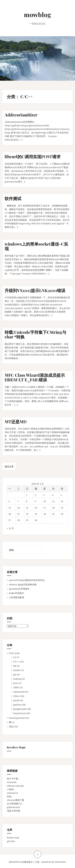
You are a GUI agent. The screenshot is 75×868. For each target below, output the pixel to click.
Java (16, 683)
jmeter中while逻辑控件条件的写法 (27, 580)
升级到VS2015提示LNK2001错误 (35, 290)
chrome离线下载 (16, 800)
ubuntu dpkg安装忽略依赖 (23, 584)
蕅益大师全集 (14, 811)
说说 (11, 726)
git (15, 674)
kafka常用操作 (16, 593)
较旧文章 (9, 466)
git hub (11, 841)
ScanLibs (12, 782)
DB (15, 666)
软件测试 (13, 198)
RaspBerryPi (20, 709)
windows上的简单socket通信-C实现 (36, 246)
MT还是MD (16, 422)
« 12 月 (10, 528)
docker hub (13, 838)
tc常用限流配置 (17, 597)
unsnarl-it (12, 793)
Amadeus (46, 862)
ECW (11, 653)
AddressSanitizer (21, 115)
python (17, 705)
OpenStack (19, 692)
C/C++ (16, 662)
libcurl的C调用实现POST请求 (33, 157)
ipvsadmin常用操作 (19, 589)
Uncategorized (17, 718)
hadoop (17, 679)
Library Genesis (15, 786)
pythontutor (14, 807)
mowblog (37, 15)
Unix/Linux (19, 713)
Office (16, 687)
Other (16, 696)
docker (17, 670)
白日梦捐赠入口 (15, 804)
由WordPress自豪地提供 (21, 862)
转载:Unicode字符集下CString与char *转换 (35, 334)
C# (15, 657)
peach (16, 700)
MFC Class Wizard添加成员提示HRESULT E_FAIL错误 (35, 377)
